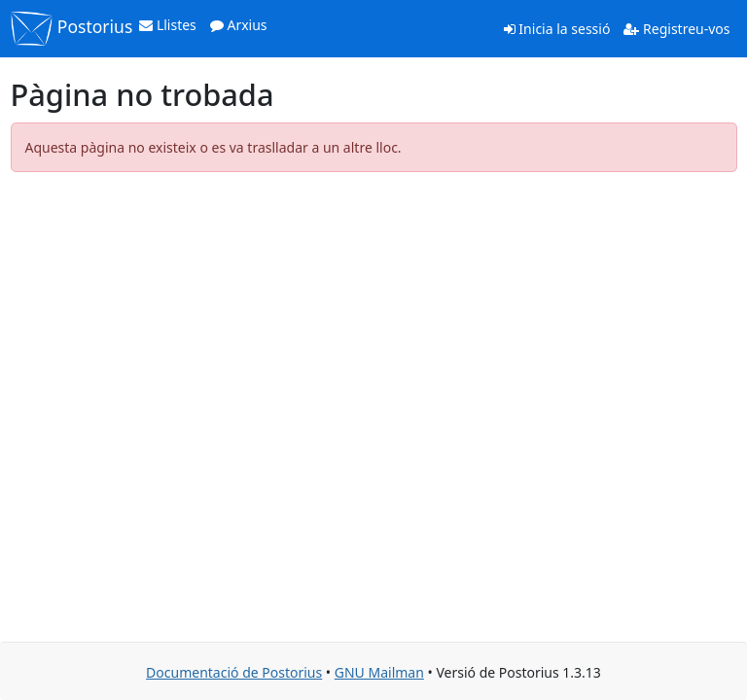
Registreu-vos (676, 29)
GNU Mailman (379, 672)
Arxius (239, 25)
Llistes (168, 25)
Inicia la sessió (557, 29)
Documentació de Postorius (234, 672)
